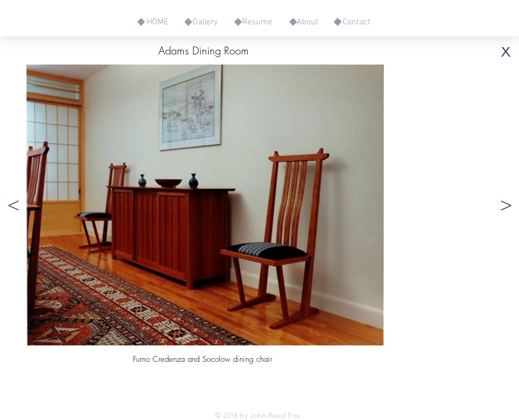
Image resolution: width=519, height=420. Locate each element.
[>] (506, 205)
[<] (13, 205)
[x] (506, 50)
